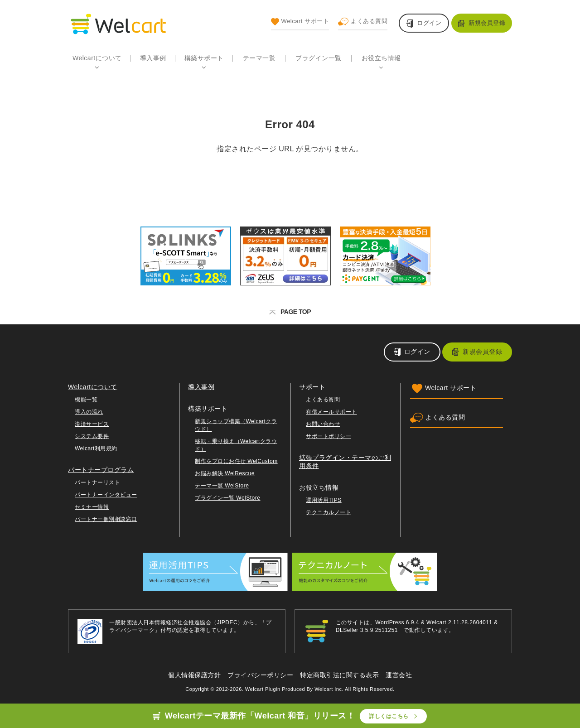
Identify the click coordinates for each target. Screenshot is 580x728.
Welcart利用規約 (96, 448)
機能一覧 (86, 400)
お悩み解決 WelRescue (225, 473)
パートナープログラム (101, 470)
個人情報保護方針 (194, 675)
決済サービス (92, 424)
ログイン (429, 23)
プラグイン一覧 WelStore (227, 498)
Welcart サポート (300, 22)
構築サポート (204, 58)
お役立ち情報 (381, 58)
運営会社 (399, 675)
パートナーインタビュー (106, 495)
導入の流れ (89, 412)
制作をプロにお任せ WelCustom (236, 461)
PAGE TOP (290, 312)
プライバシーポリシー (260, 675)
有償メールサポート (331, 412)
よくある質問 (363, 22)
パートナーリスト (97, 482)
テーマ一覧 (259, 58)
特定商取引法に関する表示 (339, 675)
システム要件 (92, 436)
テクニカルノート (329, 512)
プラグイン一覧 (319, 58)
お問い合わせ (323, 424)
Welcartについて (97, 58)
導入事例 (153, 58)
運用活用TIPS (324, 500)
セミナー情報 (92, 507)
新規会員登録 (487, 23)
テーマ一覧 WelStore (222, 486)
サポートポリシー (329, 436)
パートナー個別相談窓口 (106, 519)
